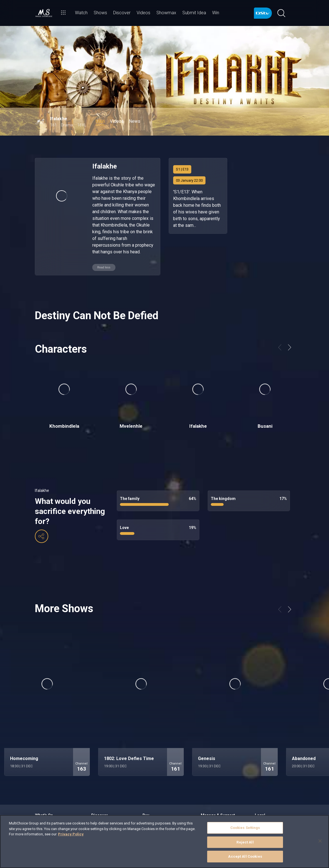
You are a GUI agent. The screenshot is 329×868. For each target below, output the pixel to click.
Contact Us (209, 802)
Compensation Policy (271, 802)
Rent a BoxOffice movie (53, 802)
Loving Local (101, 788)
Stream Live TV (47, 782)
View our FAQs (212, 788)
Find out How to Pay (216, 795)
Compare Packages (158, 788)
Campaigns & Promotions (274, 782)
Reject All (245, 842)
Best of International (107, 795)
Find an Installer (155, 802)
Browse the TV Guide (51, 788)
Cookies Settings (245, 828)
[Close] (320, 841)
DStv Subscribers (268, 788)
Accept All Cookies (245, 856)
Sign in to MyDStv (214, 782)
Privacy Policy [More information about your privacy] (71, 834)
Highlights (99, 782)
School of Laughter (106, 802)
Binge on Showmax (50, 795)
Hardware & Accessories (162, 795)
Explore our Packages (159, 782)
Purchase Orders (268, 795)
